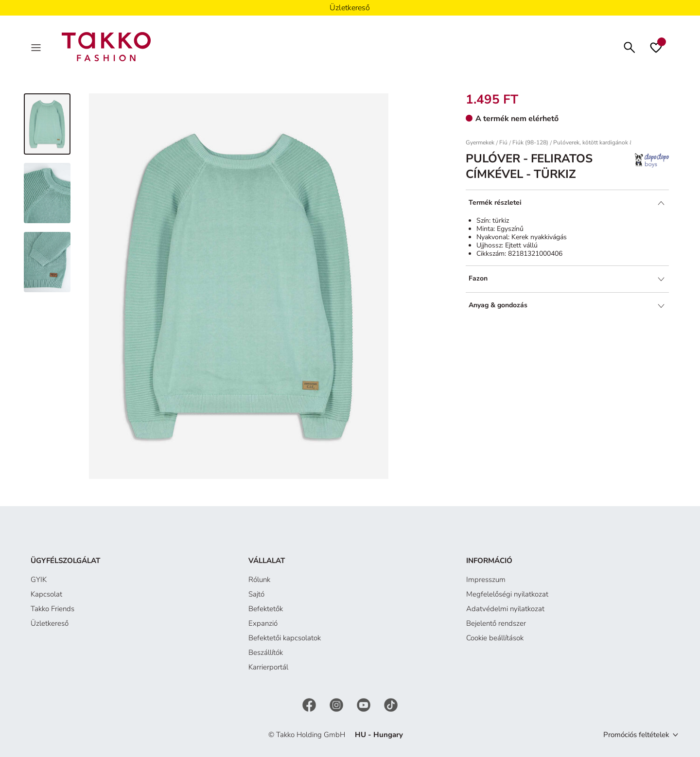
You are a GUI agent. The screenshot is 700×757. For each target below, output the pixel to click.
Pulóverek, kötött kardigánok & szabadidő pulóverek (621, 142)
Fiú (503, 142)
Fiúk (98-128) (530, 142)
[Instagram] (337, 704)
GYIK (39, 580)
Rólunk (259, 580)
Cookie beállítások (495, 638)
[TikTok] (391, 704)
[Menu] (37, 47)
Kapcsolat (46, 594)
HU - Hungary (379, 735)
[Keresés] (630, 46)
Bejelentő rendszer (496, 623)
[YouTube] (365, 704)
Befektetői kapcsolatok (285, 638)
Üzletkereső (50, 623)
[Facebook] (310, 704)
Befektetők (266, 609)
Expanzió (263, 623)
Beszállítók (266, 652)
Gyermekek (480, 142)
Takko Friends (52, 609)
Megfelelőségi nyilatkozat (507, 594)
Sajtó (256, 594)
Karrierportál (268, 667)
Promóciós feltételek (636, 735)
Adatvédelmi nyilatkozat (505, 609)
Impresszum (486, 580)
